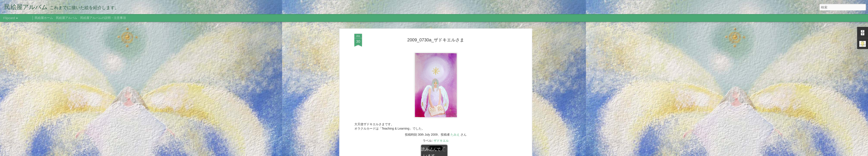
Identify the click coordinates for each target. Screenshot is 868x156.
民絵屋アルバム (67, 18)
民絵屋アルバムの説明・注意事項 (103, 18)
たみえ (455, 135)
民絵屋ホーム (44, 18)
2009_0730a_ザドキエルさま (436, 40)
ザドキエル (441, 141)
